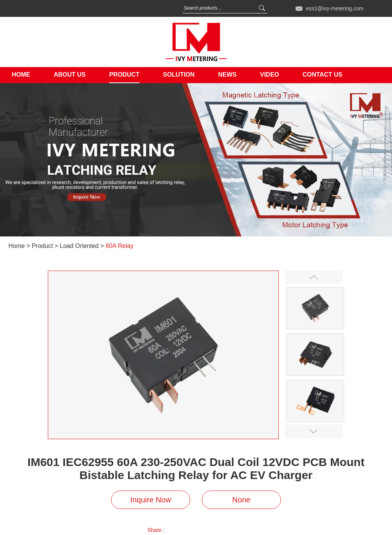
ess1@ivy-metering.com (335, 8)
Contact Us (322, 75)
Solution (179, 75)
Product (124, 75)
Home (21, 75)
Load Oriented (79, 246)
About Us (70, 75)
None (242, 500)
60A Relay (120, 246)
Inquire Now (151, 500)
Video (269, 75)
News (227, 75)
